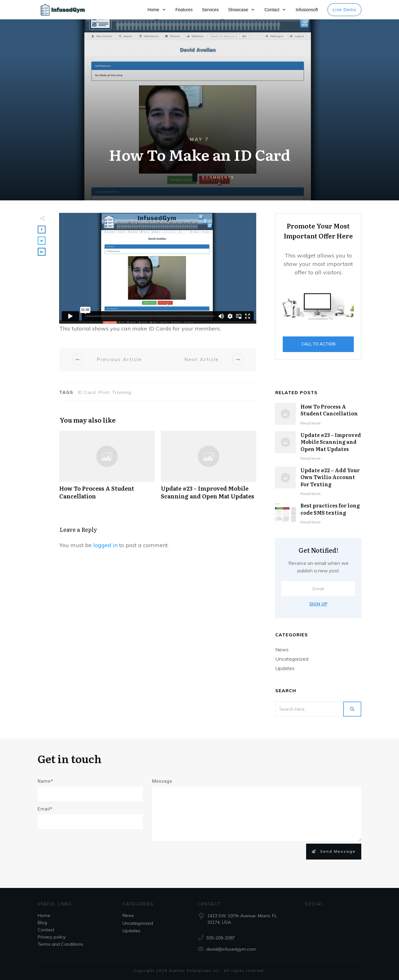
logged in (105, 545)
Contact (46, 930)
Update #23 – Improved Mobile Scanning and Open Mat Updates (209, 468)
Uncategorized (292, 659)
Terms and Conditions (60, 944)
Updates (285, 668)
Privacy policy (52, 937)
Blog (42, 923)
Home (44, 915)
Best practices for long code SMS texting (330, 509)
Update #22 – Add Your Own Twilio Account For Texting (330, 477)
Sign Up (318, 604)
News (282, 649)
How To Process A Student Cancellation (107, 468)
